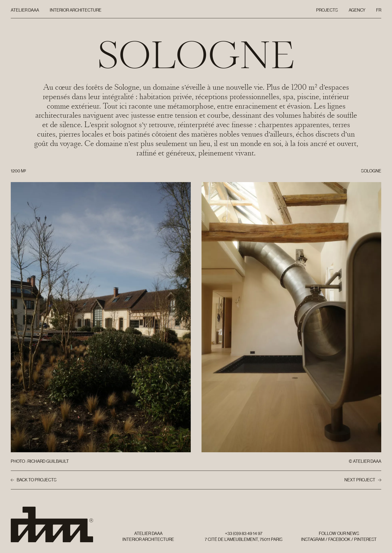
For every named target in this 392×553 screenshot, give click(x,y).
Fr (380, 11)
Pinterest (365, 539)
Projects (327, 10)
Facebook (339, 539)
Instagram (313, 539)
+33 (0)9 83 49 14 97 (244, 533)
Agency (357, 10)
